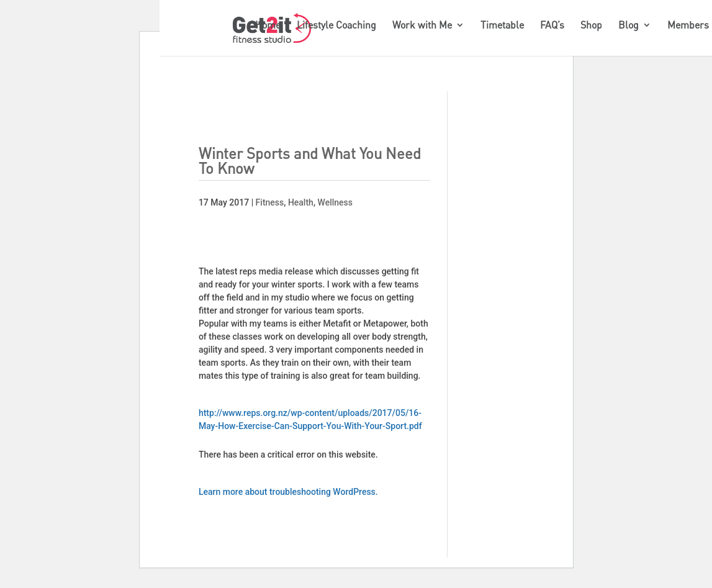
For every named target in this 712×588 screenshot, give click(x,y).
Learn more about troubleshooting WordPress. (288, 492)
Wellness (335, 202)
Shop (591, 26)
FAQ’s (552, 26)
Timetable (502, 26)
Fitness (270, 202)
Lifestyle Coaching (336, 26)
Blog (629, 26)
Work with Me (422, 26)
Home (268, 26)
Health (301, 202)
